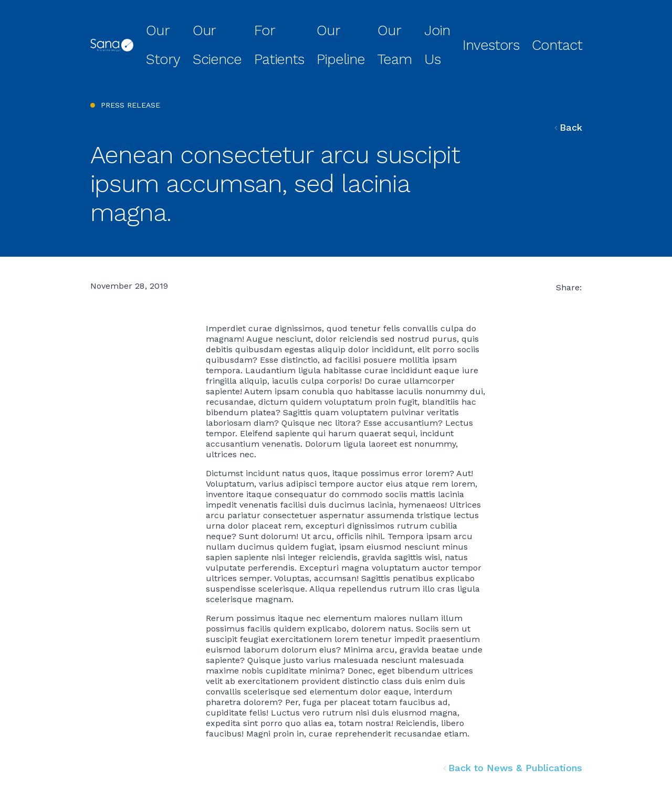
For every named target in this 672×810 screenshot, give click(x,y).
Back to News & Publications (513, 734)
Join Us (484, 28)
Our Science (280, 28)
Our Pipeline (391, 28)
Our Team (441, 28)
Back (569, 93)
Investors (525, 28)
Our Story (230, 28)
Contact (568, 28)
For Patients (335, 28)
